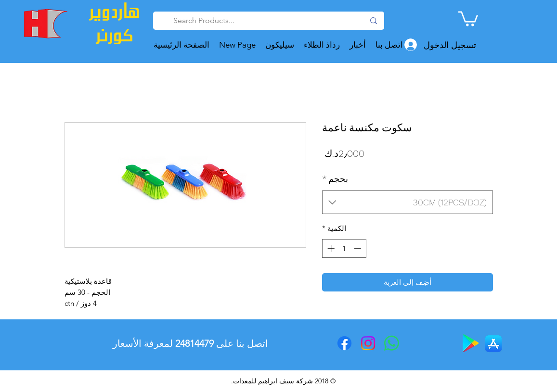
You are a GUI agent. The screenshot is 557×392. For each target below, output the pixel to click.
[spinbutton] (344, 248)
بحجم (335, 179)
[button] (468, 18)
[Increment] (330, 248)
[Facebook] (344, 343)
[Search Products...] (270, 21)
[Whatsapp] (392, 343)
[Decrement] (358, 248)
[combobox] (408, 202)
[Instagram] (368, 343)
